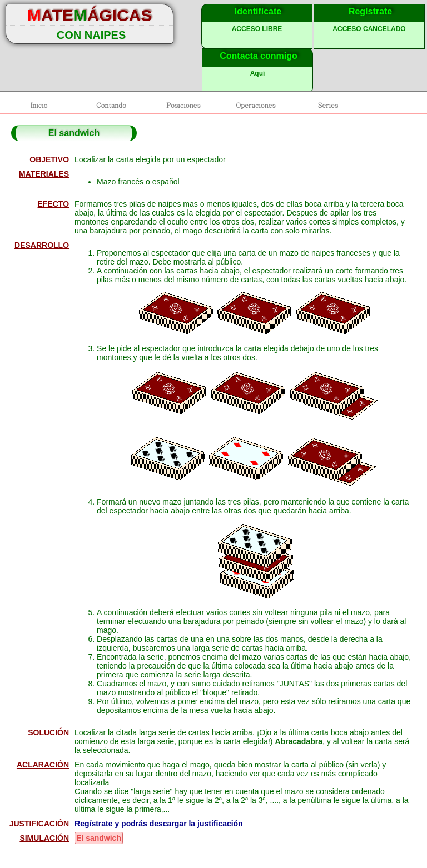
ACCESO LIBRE (257, 29)
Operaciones (255, 105)
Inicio (39, 105)
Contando (111, 105)
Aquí (258, 73)
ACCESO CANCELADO (369, 29)
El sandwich (99, 838)
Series (328, 105)
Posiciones (183, 105)
